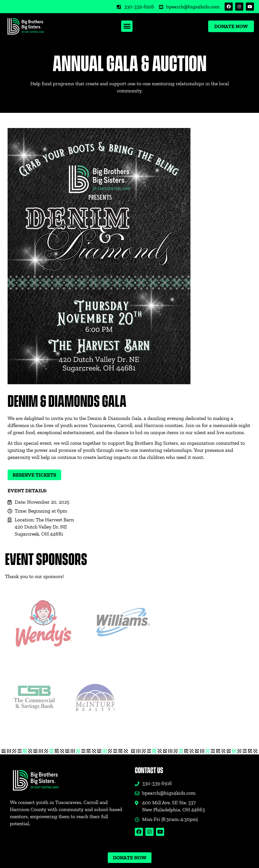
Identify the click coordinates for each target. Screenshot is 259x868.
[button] (127, 26)
